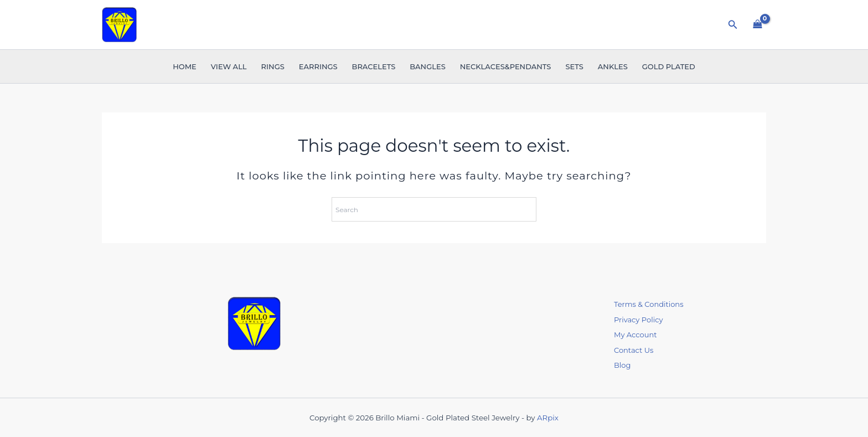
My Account (635, 335)
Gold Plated (669, 66)
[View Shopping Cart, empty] (758, 24)
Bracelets (374, 66)
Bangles (427, 66)
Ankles (613, 66)
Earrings (318, 66)
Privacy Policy (638, 320)
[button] (733, 25)
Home (185, 66)
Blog (622, 365)
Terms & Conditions (649, 304)
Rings (273, 66)
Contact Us (634, 350)
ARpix (548, 418)
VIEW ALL (229, 66)
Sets (574, 66)
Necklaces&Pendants (506, 66)
